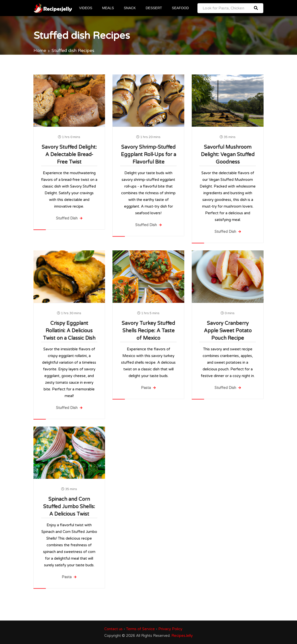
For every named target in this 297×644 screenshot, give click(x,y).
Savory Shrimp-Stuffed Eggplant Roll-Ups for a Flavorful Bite (148, 155)
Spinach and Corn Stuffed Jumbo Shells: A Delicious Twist (69, 507)
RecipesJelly (182, 636)
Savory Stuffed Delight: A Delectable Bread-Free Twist (69, 155)
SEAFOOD (181, 8)
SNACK (130, 8)
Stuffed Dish (69, 218)
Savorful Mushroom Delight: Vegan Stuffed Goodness (228, 155)
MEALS (108, 8)
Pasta (148, 388)
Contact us (113, 629)
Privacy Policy (170, 629)
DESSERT (154, 8)
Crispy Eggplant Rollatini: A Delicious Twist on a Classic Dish (69, 331)
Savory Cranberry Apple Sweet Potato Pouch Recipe (228, 331)
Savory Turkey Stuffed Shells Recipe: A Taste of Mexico (148, 331)
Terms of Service (140, 629)
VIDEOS (86, 8)
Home (40, 50)
